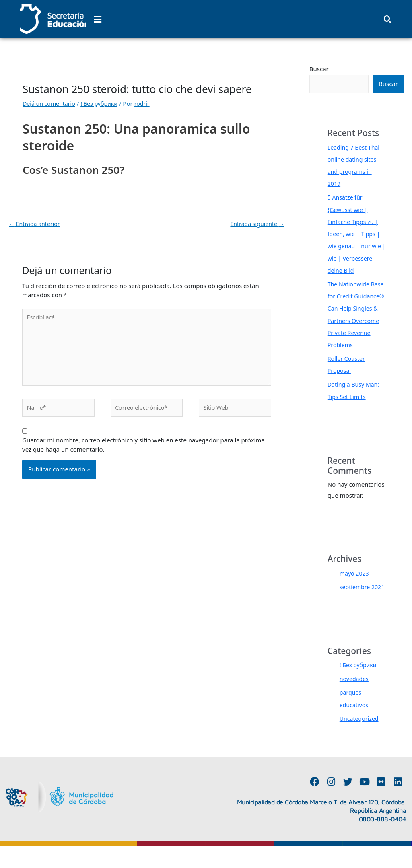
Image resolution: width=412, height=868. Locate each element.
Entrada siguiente (256, 224)
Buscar (319, 69)
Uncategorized (360, 740)
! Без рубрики (103, 103)
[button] (97, 19)
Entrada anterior (36, 224)
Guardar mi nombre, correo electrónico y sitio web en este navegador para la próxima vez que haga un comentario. (143, 451)
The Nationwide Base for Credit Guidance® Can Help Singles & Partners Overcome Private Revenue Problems (355, 319)
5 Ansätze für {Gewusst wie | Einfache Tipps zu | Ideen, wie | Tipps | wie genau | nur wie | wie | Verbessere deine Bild (356, 233)
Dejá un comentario (50, 103)
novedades (355, 701)
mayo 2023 (355, 583)
